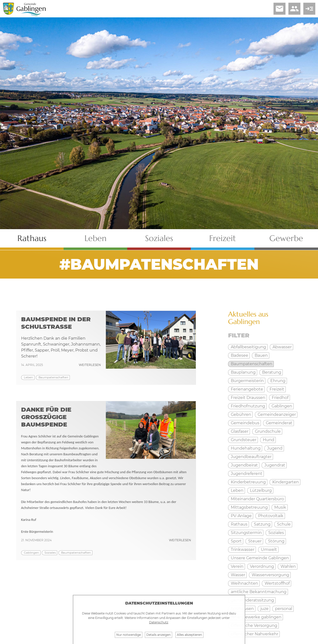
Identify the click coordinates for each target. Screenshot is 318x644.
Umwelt (269, 550)
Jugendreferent (247, 474)
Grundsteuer (244, 440)
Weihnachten (244, 583)
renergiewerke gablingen (256, 617)
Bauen (261, 355)
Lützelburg (261, 490)
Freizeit (223, 238)
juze (264, 609)
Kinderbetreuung (248, 482)
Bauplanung (243, 372)
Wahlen (288, 566)
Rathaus (32, 238)
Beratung (272, 372)
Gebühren (241, 414)
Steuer (255, 541)
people (294, 9)
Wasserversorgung (270, 575)
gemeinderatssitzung (252, 600)
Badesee (239, 355)
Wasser (238, 575)
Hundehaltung (246, 448)
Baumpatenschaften (53, 377)
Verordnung (262, 566)
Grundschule (268, 431)
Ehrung (278, 381)
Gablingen (31, 553)
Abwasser (282, 347)
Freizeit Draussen (248, 398)
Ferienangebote (247, 389)
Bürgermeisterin (247, 381)
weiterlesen (90, 365)
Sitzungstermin (246, 533)
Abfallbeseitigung (248, 347)
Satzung (262, 524)
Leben (96, 238)
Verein (237, 566)
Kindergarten (286, 482)
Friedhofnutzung (248, 406)
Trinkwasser (243, 550)
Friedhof (280, 398)
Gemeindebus (245, 423)
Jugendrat (275, 465)
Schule (284, 524)
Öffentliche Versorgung (254, 626)
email (279, 9)
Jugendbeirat (244, 465)
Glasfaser (240, 431)
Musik (280, 507)
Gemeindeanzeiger (277, 414)
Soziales (159, 238)
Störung (276, 541)
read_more (309, 9)
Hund (269, 440)
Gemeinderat (279, 423)
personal (284, 609)
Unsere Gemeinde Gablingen (260, 558)
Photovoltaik (271, 516)
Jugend (275, 448)
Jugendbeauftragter (251, 457)
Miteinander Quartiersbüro (257, 499)
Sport (236, 541)
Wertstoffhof (277, 583)
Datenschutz (159, 622)
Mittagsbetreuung (249, 507)
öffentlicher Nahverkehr (255, 634)
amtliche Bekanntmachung (259, 592)
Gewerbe (286, 238)
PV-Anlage (241, 516)
